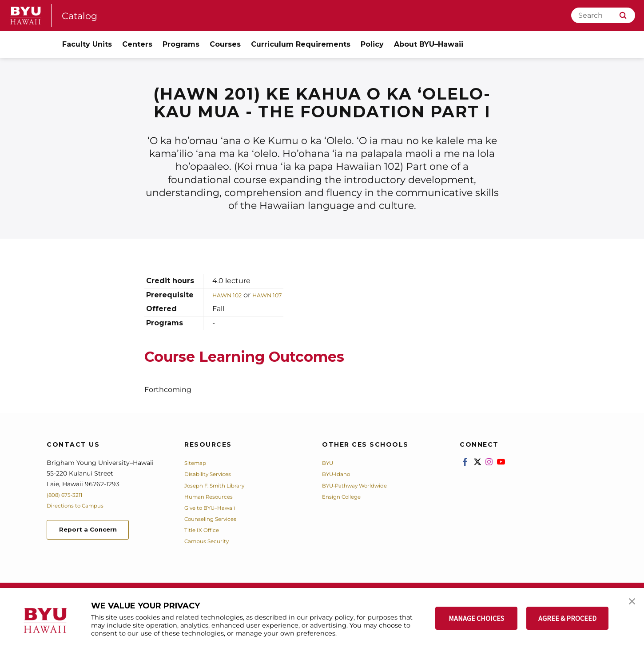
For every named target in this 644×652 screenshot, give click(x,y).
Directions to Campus (81, 505)
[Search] (603, 15)
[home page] (26, 16)
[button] (629, 604)
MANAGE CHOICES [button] (476, 618)
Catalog (82, 15)
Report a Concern (95, 531)
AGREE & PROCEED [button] (567, 618)
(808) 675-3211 (68, 495)
